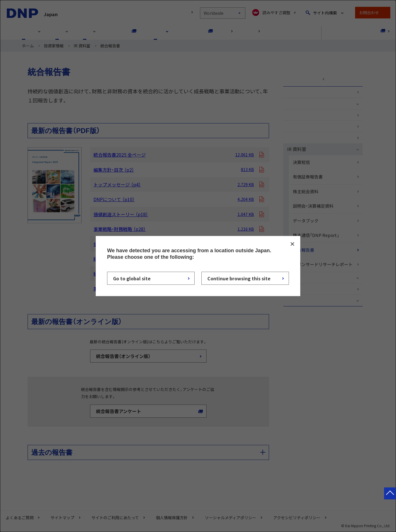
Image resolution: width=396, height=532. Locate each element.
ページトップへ (390, 499)
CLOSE (292, 244)
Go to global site (132, 278)
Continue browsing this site (239, 278)
